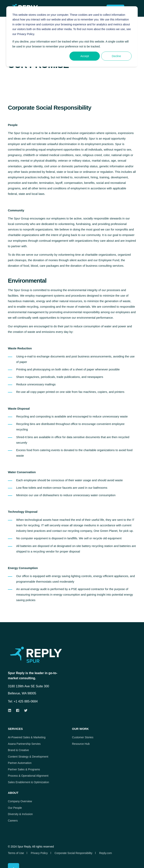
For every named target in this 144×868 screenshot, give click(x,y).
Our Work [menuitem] (80, 729)
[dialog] (72, 37)
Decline (116, 56)
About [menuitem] (13, 793)
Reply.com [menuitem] (106, 853)
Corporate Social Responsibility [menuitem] (73, 853)
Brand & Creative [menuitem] (18, 750)
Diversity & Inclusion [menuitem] (20, 814)
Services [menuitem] (15, 729)
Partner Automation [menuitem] (20, 763)
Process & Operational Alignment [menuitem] (28, 776)
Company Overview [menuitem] (20, 801)
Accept (85, 56)
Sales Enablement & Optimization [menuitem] (29, 782)
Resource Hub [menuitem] (81, 744)
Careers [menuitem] (13, 821)
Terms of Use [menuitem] (16, 853)
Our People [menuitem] (15, 808)
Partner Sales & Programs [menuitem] (24, 769)
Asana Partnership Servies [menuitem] (24, 744)
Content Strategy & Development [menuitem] (28, 757)
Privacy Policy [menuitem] (39, 853)
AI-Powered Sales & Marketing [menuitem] (27, 737)
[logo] (43, 655)
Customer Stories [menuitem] (83, 737)
